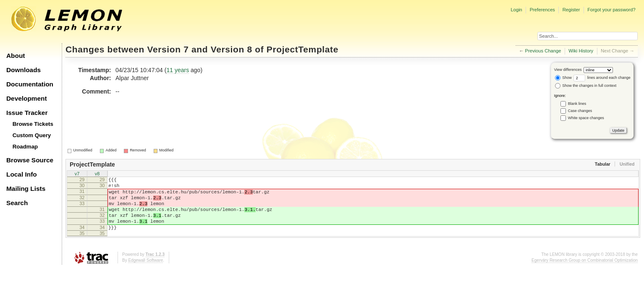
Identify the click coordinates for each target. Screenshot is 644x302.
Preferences (542, 10)
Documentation (30, 84)
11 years (178, 70)
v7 (77, 174)
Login (516, 10)
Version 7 (168, 49)
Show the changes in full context (586, 86)
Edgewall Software (145, 273)
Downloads (24, 70)
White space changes (586, 118)
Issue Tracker (27, 113)
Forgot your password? (611, 10)
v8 (97, 174)
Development (27, 98)
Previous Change (543, 51)
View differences (568, 70)
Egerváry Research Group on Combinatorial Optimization (585, 273)
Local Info (22, 174)
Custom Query (32, 135)
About (16, 56)
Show (563, 78)
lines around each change (602, 78)
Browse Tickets (33, 124)
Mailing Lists (26, 189)
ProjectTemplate (302, 49)
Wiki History (581, 51)
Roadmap (25, 147)
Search (17, 203)
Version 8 (232, 49)
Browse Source (30, 160)
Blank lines (577, 104)
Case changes (580, 111)
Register (571, 10)
